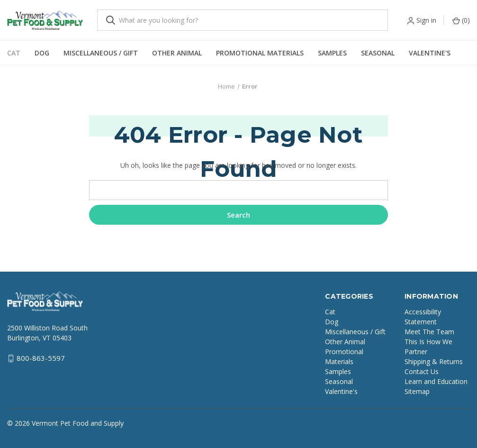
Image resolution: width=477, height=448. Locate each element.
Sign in (426, 20)
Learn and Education (436, 381)
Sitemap (417, 391)
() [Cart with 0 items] (461, 20)
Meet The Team (429, 332)
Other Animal (177, 53)
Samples (332, 53)
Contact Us (422, 371)
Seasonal (378, 53)
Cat (14, 53)
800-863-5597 (41, 358)
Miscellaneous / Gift (101, 53)
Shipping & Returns (434, 361)
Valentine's (430, 53)
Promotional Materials (260, 53)
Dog (42, 53)
